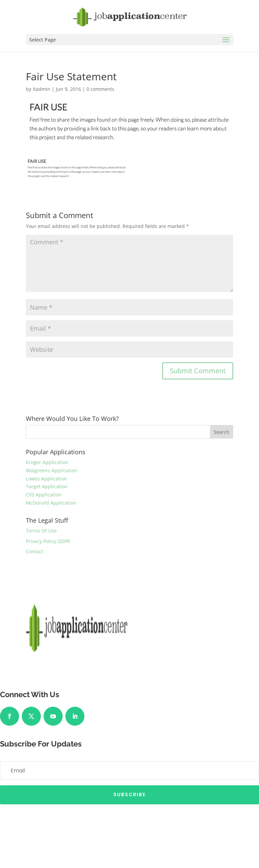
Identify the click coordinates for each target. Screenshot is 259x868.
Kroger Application (47, 462)
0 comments (100, 89)
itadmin (42, 89)
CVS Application (44, 495)
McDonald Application (51, 503)
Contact (35, 551)
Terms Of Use (41, 531)
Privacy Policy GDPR (48, 541)
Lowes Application (46, 479)
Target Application (47, 486)
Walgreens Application (52, 470)
